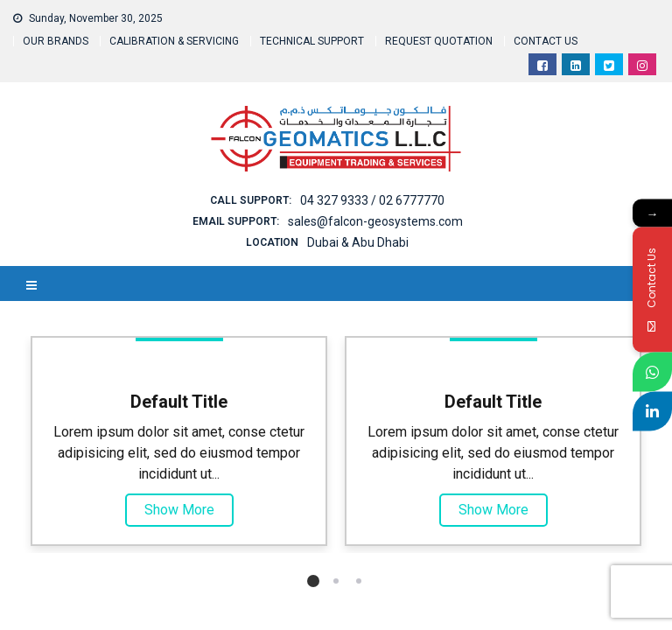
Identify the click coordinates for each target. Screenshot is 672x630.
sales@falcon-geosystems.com (375, 221)
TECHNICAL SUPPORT (312, 41)
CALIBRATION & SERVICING (174, 41)
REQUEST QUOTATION (439, 41)
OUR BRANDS (56, 41)
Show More (179, 510)
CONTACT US (546, 41)
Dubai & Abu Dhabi (358, 242)
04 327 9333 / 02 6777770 (372, 200)
